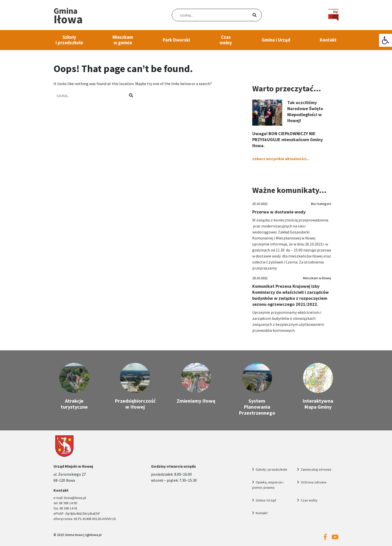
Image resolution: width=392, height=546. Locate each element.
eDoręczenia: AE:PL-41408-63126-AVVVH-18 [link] (85, 519)
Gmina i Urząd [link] (276, 40)
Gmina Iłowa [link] (74, 535)
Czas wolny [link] (226, 40)
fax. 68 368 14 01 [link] (65, 508)
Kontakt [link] (328, 40)
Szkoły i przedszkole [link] (69, 40)
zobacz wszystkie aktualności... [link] (281, 159)
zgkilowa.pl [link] (93, 535)
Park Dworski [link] (176, 40)
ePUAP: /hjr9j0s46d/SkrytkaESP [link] (77, 513)
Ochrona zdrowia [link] (313, 482)
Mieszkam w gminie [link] (123, 40)
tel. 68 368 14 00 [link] (65, 503)
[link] (385, 40)
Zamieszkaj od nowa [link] (316, 469)
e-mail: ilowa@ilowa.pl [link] (70, 498)
